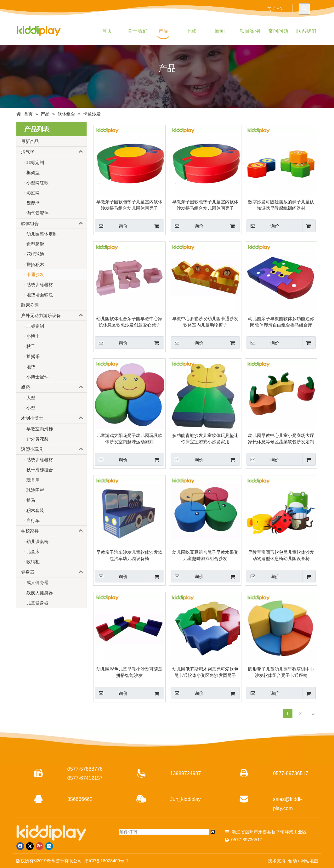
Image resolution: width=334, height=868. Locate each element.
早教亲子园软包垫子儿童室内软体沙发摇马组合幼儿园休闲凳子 (129, 205)
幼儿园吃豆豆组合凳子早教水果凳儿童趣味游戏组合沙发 (205, 555)
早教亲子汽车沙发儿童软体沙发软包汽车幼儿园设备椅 (129, 555)
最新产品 (30, 141)
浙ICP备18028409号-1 (106, 861)
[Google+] (40, 846)
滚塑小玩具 (54, 449)
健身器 (54, 572)
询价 (111, 226)
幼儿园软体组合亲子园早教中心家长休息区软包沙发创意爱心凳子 (129, 322)
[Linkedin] (49, 846)
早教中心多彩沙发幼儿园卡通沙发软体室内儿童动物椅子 (205, 322)
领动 (292, 861)
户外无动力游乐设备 (54, 315)
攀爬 (54, 387)
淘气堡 (54, 152)
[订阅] (213, 832)
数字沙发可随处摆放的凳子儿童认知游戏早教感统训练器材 (281, 205)
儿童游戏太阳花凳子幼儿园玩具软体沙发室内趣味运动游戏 (129, 439)
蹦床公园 (30, 305)
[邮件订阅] (164, 832)
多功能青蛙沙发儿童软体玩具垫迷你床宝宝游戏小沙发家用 (205, 439)
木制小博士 (54, 418)
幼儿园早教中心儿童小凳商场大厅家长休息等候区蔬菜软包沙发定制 (281, 439)
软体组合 (54, 224)
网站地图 (309, 861)
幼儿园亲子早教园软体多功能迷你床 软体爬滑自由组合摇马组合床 (281, 322)
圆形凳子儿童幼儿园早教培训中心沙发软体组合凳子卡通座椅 (281, 672)
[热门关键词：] (304, 9)
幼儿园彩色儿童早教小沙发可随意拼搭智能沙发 (129, 672)
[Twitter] (30, 846)
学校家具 (54, 531)
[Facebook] (20, 846)
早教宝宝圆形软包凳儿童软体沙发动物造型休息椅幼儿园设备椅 (281, 555)
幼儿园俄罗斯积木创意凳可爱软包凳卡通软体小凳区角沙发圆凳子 (205, 672)
